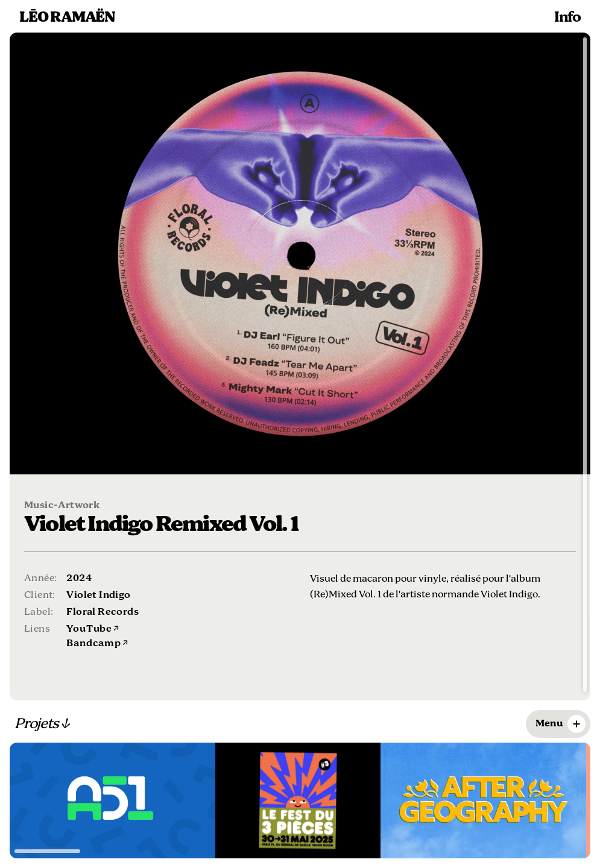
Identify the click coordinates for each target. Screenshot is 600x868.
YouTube (93, 629)
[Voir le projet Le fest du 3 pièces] (298, 800)
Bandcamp (97, 644)
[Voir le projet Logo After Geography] (483, 800)
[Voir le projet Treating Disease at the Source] (112, 800)
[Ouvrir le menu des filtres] (558, 724)
